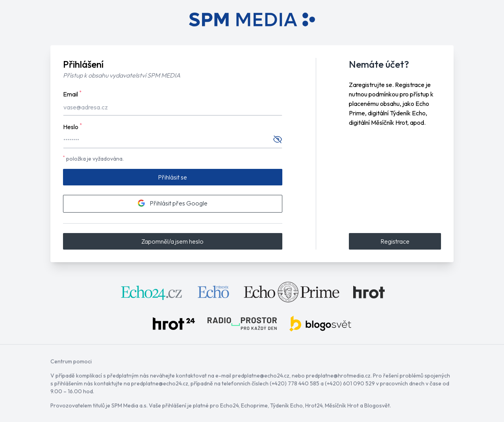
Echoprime (254, 405)
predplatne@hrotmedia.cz (338, 376)
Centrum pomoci (71, 361)
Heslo (72, 126)
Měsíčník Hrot (342, 405)
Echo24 (229, 405)
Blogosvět (377, 405)
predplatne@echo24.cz (261, 376)
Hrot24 (314, 405)
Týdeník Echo (286, 405)
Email (72, 94)
